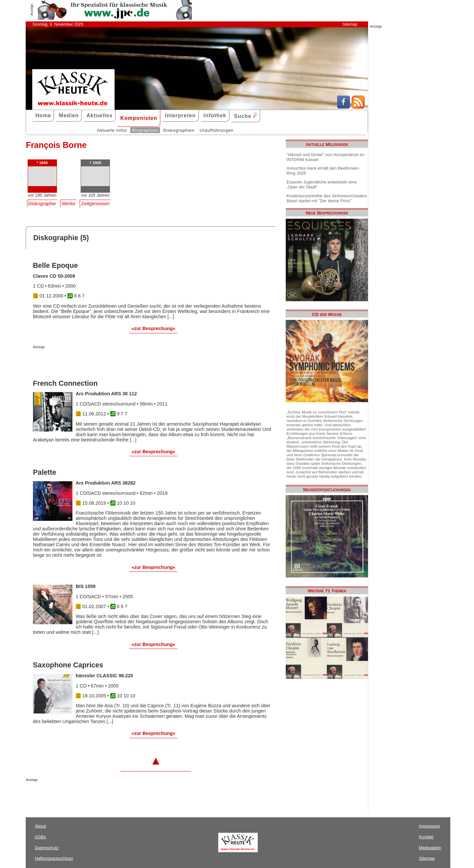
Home (43, 115)
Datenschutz (47, 848)
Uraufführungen (216, 130)
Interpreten (180, 115)
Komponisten (139, 118)
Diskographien (179, 130)
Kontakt (426, 837)
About (40, 826)
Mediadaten (430, 848)
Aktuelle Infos (112, 130)
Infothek (215, 115)
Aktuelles (100, 115)
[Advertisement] (110, 362)
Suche (246, 116)
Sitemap (350, 24)
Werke (69, 204)
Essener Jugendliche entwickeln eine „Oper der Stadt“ (322, 184)
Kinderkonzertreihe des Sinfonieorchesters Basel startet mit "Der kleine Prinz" (327, 198)
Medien (69, 115)
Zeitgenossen (95, 204)
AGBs (40, 837)
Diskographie (42, 204)
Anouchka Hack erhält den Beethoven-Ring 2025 (323, 171)
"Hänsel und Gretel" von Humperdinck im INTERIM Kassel (326, 157)
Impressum (430, 826)
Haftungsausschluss (54, 858)
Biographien (145, 130)
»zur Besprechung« (153, 328)
